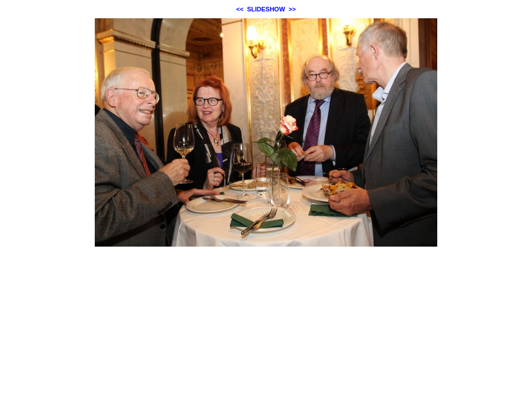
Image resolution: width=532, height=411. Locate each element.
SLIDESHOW (266, 9)
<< (240, 9)
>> (292, 9)
